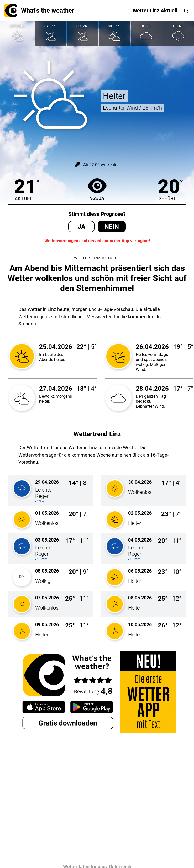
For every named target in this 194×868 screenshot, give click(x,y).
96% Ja (97, 189)
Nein (112, 227)
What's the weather (39, 11)
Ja (82, 227)
